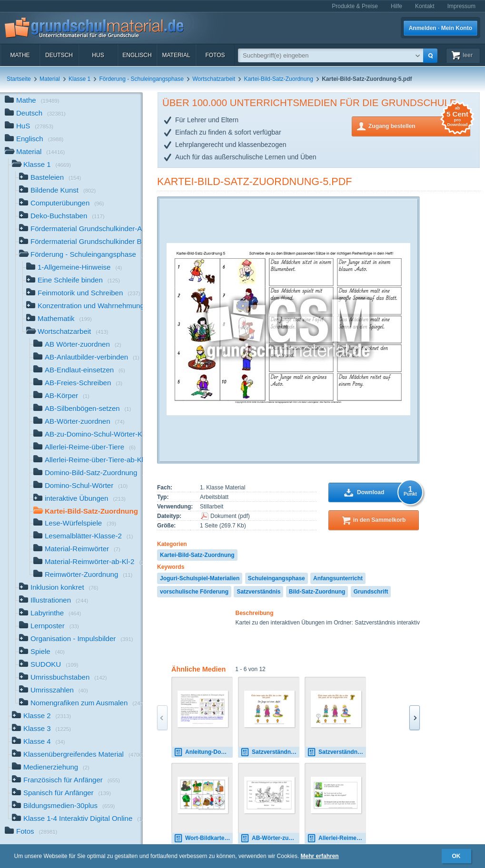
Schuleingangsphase (277, 578)
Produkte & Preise (355, 6)
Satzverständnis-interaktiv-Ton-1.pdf (337, 752)
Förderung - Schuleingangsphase (141, 79)
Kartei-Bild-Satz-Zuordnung (278, 79)
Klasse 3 (41, 729)
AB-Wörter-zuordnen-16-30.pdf (270, 838)
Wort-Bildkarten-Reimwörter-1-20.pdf (203, 838)
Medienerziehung (51, 768)
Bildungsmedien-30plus (63, 806)
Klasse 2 (41, 717)
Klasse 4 (39, 742)
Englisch (137, 55)
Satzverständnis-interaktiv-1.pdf (270, 752)
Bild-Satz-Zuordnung (317, 592)
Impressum (461, 6)
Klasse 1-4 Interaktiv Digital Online (77, 819)
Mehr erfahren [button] (320, 856)
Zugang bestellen (419, 125)
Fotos (215, 55)
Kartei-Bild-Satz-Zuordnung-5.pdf (255, 181)
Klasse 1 (79, 79)
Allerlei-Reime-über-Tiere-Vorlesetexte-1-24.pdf (337, 838)
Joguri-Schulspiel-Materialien (200, 578)
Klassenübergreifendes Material (77, 755)
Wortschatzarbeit (214, 79)
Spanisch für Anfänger (61, 794)
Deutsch (59, 55)
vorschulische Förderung (194, 592)
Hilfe (396, 6)
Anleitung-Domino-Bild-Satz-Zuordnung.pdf (203, 752)
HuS (98, 55)
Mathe (20, 55)
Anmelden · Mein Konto (440, 28)
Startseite (19, 79)
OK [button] (456, 856)
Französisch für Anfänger (66, 781)
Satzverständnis (258, 592)
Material (176, 55)
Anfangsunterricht (338, 578)
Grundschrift (371, 592)
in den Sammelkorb (380, 520)
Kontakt (425, 6)
